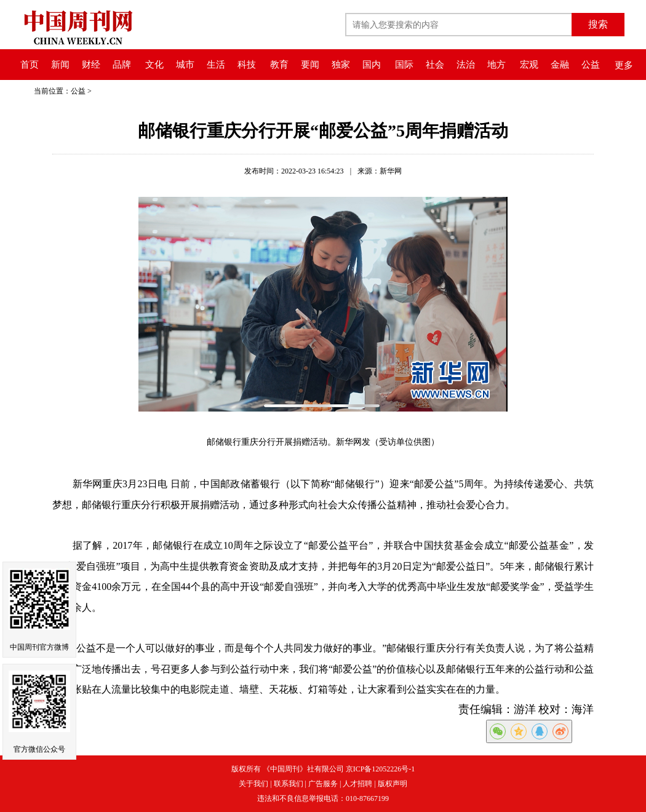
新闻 (60, 65)
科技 (247, 65)
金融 (560, 65)
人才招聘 (357, 784)
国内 (372, 65)
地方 (496, 65)
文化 (154, 65)
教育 (279, 65)
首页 (30, 65)
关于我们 (253, 784)
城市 (185, 65)
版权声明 (393, 784)
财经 (91, 65)
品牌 (122, 65)
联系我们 (289, 784)
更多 (624, 65)
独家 (341, 65)
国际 (404, 65)
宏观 (529, 65)
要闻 (310, 65)
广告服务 (323, 784)
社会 (435, 65)
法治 (466, 65)
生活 (216, 65)
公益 (591, 65)
